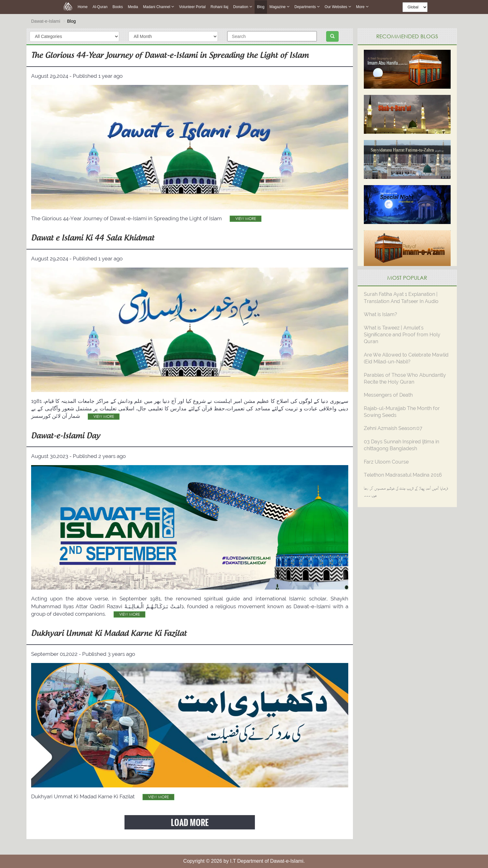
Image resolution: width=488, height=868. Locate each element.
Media (133, 7)
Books (117, 7)
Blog (261, 7)
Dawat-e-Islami (46, 21)
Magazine (279, 7)
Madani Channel (158, 7)
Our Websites (338, 7)
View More (246, 219)
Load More (190, 822)
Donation (242, 7)
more (362, 7)
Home (82, 7)
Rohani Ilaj (220, 7)
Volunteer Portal (192, 7)
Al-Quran (100, 7)
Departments (307, 7)
